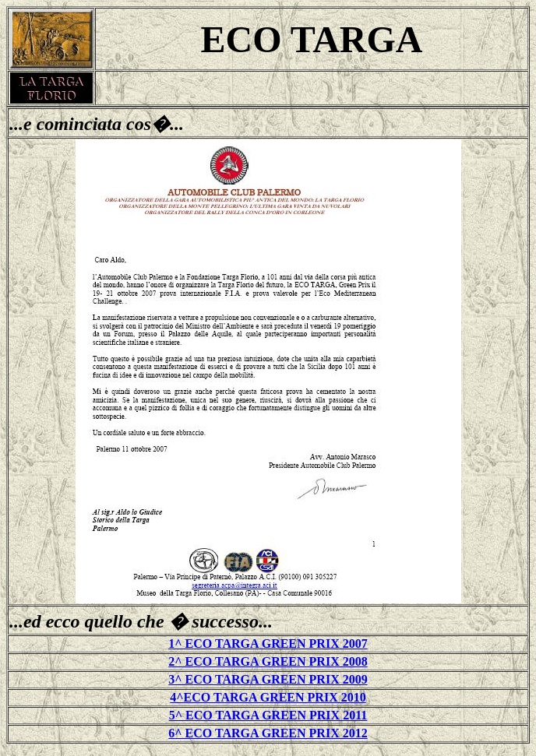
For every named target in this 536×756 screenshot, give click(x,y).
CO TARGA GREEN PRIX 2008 (280, 661)
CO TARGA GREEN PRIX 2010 (279, 697)
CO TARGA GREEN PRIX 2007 (280, 643)
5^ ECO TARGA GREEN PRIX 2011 (268, 715)
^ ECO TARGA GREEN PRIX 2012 (271, 733)
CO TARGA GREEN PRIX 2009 (280, 679)
